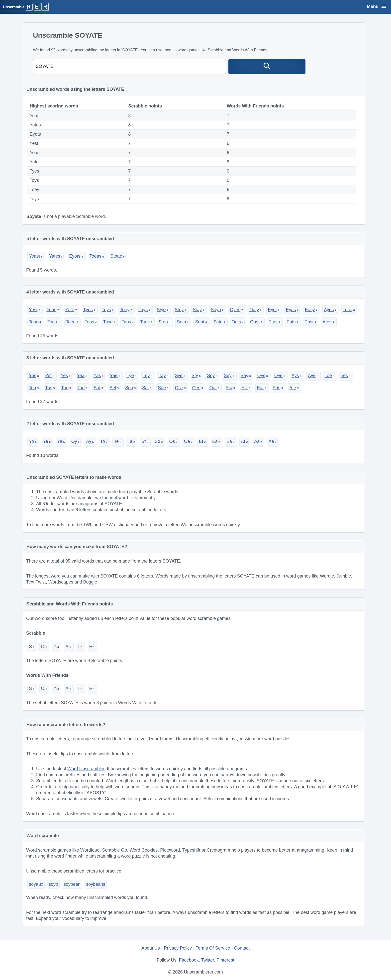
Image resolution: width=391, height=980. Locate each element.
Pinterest (225, 960)
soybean (72, 884)
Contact (242, 948)
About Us (151, 948)
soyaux (36, 884)
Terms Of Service (213, 948)
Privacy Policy (178, 948)
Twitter (207, 960)
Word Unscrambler (86, 769)
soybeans (96, 884)
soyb (53, 884)
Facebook (189, 960)
